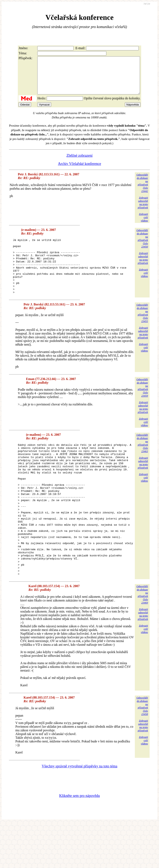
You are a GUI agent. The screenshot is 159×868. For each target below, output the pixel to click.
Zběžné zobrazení (79, 163)
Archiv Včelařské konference (80, 171)
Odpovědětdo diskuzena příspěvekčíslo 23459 (142, 406)
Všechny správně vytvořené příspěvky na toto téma (80, 811)
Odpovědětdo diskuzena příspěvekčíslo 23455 (142, 331)
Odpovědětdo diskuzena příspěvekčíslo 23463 (142, 461)
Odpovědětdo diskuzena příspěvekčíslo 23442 (142, 190)
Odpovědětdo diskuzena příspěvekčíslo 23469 (142, 639)
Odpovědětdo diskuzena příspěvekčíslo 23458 (142, 751)
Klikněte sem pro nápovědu (79, 841)
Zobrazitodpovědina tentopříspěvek (143, 210)
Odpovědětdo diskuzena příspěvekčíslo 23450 (142, 246)
